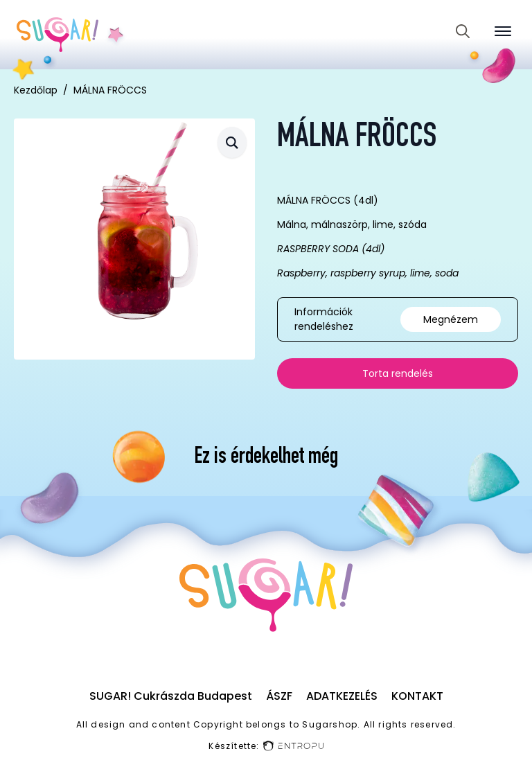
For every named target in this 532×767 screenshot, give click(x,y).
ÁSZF (279, 696)
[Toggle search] (463, 31)
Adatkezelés (342, 696)
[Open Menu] (503, 31)
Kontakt (417, 696)
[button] (232, 142)
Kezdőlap (36, 90)
